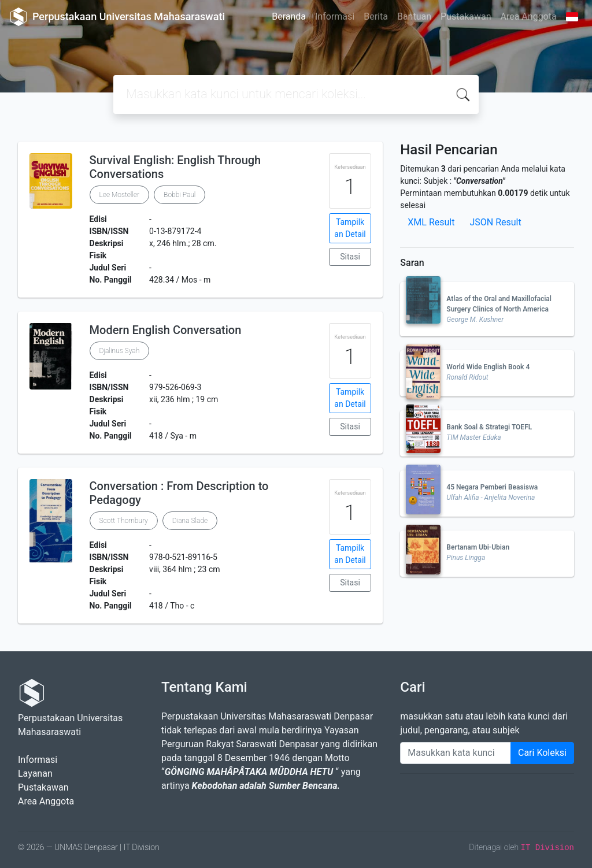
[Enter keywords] (456, 753)
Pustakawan (466, 16)
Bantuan (414, 16)
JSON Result (495, 222)
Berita (376, 16)
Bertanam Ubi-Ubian (478, 547)
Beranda (289, 16)
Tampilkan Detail (350, 228)
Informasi (335, 16)
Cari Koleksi (542, 753)
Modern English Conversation (166, 330)
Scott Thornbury (124, 521)
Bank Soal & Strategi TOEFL (489, 427)
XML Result (431, 222)
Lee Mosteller (120, 195)
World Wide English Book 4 (488, 367)
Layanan (35, 774)
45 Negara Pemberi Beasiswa (492, 487)
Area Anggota (529, 16)
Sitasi (350, 257)
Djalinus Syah (120, 351)
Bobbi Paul (180, 195)
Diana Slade (190, 521)
